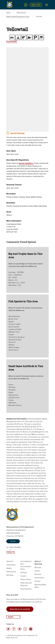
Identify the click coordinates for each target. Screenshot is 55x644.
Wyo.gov (38, 567)
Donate (13, 541)
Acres (9, 212)
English (11, 617)
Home (8, 12)
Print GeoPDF (12, 41)
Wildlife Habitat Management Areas (18, 17)
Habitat (9, 568)
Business (38, 574)
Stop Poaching (26, 589)
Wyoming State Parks (40, 586)
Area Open (11, 151)
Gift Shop (10, 575)
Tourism (37, 581)
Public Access (21, 12)
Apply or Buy (36, 5)
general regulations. (26, 163)
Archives (24, 572)
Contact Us (11, 552)
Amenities (11, 203)
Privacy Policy (26, 579)
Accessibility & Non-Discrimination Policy (26, 565)
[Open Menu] (46, 5)
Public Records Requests (26, 584)
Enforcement (11, 572)
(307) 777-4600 (15, 548)
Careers (23, 576)
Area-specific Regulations (18, 160)
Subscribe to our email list (20, 609)
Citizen (37, 571)
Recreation (11, 194)
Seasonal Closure (14, 185)
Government (39, 578)
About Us (10, 561)
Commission (11, 565)
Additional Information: (17, 419)
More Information (14, 221)
